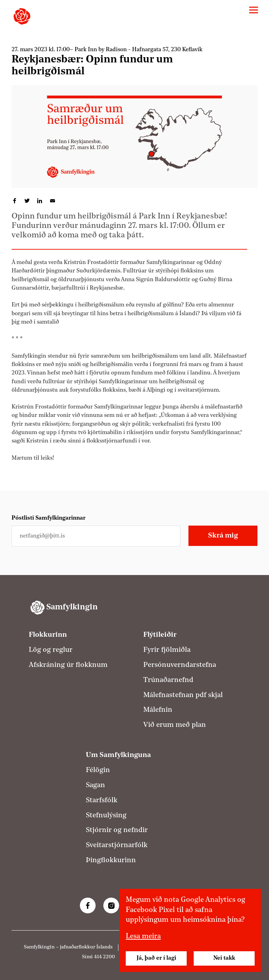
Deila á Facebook (15, 201)
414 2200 (104, 957)
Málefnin (158, 710)
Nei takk (224, 958)
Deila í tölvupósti (53, 201)
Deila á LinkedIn (40, 201)
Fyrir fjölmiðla (167, 650)
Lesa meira (143, 937)
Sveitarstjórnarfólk (117, 845)
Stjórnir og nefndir (117, 830)
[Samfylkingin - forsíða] (22, 16)
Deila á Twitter (27, 201)
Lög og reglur (51, 650)
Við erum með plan (175, 725)
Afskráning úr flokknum (68, 665)
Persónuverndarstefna (180, 665)
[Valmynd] (254, 10)
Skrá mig (223, 536)
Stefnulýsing (106, 816)
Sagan (95, 785)
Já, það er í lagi (156, 958)
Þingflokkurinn (111, 860)
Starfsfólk (102, 800)
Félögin (98, 770)
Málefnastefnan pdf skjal (183, 695)
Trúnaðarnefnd (168, 680)
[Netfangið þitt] (96, 536)
